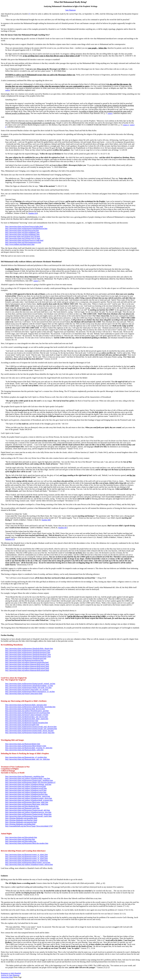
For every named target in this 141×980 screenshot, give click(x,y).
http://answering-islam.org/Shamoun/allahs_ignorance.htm (26, 705)
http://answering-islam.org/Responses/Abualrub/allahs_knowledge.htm (30, 707)
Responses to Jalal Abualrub (11, 973)
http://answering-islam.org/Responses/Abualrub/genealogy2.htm (28, 656)
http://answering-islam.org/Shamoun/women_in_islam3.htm (26, 859)
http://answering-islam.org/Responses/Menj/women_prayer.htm (28, 862)
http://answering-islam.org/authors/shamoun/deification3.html (27, 668)
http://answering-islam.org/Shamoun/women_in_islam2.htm (26, 857)
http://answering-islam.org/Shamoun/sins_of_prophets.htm (26, 757)
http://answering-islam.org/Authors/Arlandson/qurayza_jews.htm (28, 812)
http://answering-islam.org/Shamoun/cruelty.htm (22, 808)
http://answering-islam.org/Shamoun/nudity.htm (22, 725)
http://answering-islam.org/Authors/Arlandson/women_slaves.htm (29, 798)
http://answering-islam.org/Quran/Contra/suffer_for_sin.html (27, 690)
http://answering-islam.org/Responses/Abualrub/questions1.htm (28, 650)
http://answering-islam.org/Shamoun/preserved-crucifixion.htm (28, 713)
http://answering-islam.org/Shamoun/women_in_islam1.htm (26, 855)
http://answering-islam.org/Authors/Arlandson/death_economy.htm (29, 800)
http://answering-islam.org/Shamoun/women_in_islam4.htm (26, 860)
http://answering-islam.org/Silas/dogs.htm (20, 839)
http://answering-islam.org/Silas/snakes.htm (21, 841)
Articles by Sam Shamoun (10, 975)
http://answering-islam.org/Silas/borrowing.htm (22, 230)
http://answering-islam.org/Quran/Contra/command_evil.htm (27, 715)
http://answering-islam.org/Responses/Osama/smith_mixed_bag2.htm (30, 733)
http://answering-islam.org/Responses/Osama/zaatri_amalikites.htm (29, 780)
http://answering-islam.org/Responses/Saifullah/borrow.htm (26, 228)
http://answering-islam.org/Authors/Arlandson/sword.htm (26, 786)
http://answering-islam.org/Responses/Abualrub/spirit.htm (26, 658)
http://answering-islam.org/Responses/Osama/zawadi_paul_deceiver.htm (31, 727)
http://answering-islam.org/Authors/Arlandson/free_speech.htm (28, 796)
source (8, 90)
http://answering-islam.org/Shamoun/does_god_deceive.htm (26, 717)
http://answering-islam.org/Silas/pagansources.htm (23, 242)
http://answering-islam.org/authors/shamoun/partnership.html (27, 662)
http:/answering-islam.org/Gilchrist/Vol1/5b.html (23, 236)
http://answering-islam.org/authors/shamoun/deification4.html (27, 670)
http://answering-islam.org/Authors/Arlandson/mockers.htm (26, 794)
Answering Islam (7, 977)
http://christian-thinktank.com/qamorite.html (21, 822)
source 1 (126, 125)
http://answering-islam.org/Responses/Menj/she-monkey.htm (27, 843)
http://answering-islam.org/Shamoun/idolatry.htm (23, 744)
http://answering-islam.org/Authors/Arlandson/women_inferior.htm (29, 864)
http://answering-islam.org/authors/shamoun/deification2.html (27, 666)
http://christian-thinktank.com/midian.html (20, 824)
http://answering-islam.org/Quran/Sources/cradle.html (24, 240)
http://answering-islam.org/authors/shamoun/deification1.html (27, 664)
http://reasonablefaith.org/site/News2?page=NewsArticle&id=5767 (29, 826)
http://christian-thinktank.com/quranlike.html (21, 818)
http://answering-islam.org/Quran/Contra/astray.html (24, 694)
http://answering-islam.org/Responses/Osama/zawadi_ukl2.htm (28, 810)
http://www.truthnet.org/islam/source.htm (20, 244)
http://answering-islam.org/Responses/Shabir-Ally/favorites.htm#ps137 (30, 782)
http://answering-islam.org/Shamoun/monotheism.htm (24, 660)
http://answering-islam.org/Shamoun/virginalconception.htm (27, 723)
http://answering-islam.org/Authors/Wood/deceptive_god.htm (27, 711)
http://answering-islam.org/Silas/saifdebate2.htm (22, 234)
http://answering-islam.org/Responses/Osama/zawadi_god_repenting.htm (31, 729)
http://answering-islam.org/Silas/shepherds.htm (22, 806)
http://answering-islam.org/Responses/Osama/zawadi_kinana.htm (28, 814)
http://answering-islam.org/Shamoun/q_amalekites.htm (25, 776)
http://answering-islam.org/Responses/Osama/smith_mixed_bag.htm (29, 731)
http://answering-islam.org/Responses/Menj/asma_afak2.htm (27, 804)
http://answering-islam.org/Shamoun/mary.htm (22, 721)
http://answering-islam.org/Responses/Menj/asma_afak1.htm (27, 802)
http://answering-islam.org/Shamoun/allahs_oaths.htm (24, 750)
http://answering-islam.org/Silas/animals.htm (21, 837)
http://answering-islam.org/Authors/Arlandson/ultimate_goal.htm (28, 784)
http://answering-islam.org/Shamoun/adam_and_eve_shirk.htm (27, 759)
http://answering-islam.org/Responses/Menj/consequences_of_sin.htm (30, 692)
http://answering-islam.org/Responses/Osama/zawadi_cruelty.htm (28, 816)
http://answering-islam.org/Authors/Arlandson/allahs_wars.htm (28, 778)
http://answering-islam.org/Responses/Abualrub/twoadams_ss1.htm (29, 686)
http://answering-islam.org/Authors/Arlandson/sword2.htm (26, 788)
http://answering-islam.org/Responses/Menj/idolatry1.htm (26, 746)
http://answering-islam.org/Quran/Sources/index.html (24, 226)
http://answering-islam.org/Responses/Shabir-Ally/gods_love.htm (28, 688)
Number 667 (63, 528)
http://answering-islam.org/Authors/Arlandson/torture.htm (26, 792)
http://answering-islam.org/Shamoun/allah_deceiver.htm (25, 709)
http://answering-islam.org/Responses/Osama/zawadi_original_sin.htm (30, 684)
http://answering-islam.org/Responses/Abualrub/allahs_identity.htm (29, 648)
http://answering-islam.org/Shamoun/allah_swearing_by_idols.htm (29, 748)
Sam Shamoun (71, 10)
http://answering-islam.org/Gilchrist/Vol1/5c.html (23, 238)
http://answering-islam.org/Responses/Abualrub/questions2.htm (28, 652)
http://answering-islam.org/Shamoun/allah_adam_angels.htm (27, 719)
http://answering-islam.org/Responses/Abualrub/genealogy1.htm (28, 654)
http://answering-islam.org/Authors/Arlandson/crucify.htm (26, 790)
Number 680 (46, 520)
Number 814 (33, 213)
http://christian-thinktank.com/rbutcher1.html (21, 820)
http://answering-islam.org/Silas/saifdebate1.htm (22, 232)
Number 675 (10, 539)
